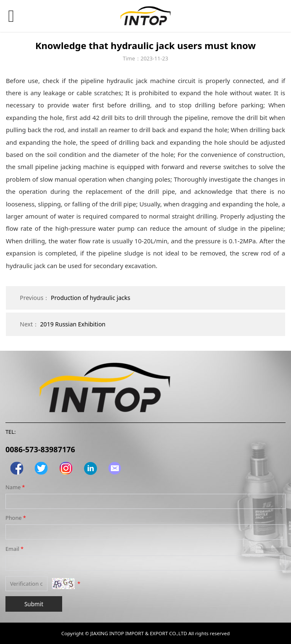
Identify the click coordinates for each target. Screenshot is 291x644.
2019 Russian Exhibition (73, 324)
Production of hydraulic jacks (90, 298)
